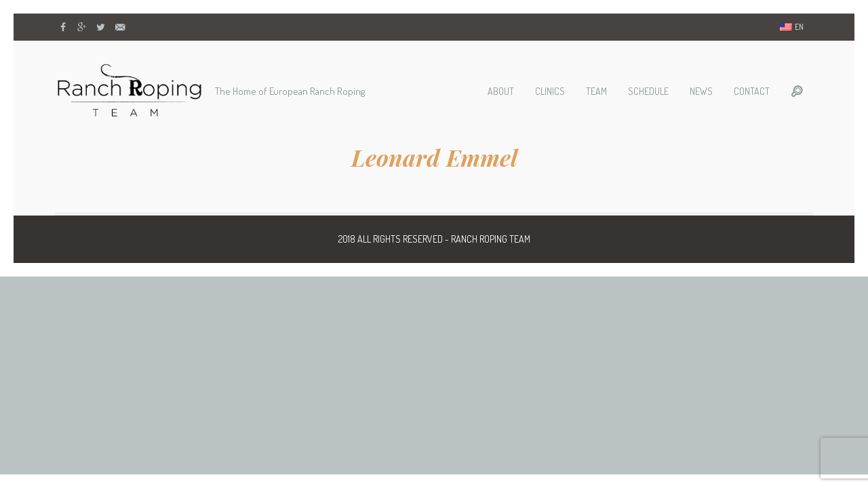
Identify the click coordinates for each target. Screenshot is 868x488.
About (501, 91)
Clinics (550, 91)
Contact (752, 91)
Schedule (648, 91)
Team (596, 91)
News (701, 91)
